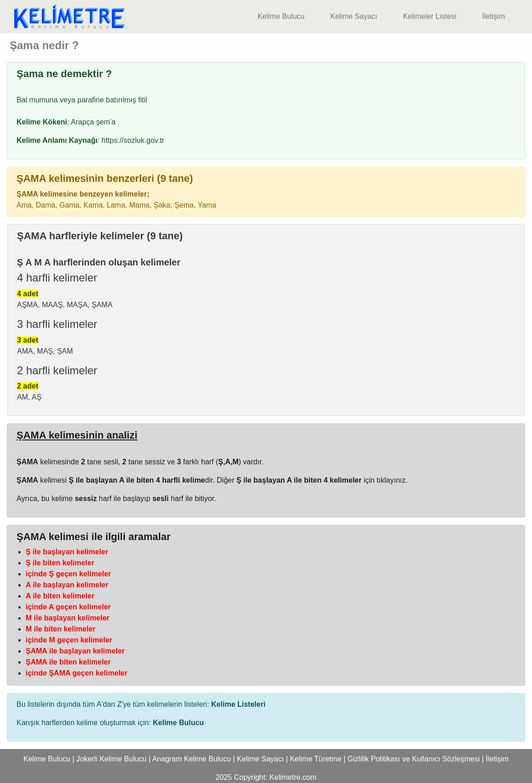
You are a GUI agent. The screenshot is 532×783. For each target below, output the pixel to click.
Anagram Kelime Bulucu (191, 759)
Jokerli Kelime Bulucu (111, 759)
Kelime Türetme (316, 759)
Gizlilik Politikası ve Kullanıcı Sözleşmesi (414, 759)
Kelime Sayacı (353, 16)
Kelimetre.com (293, 777)
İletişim (493, 16)
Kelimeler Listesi (430, 16)
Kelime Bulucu (281, 16)
